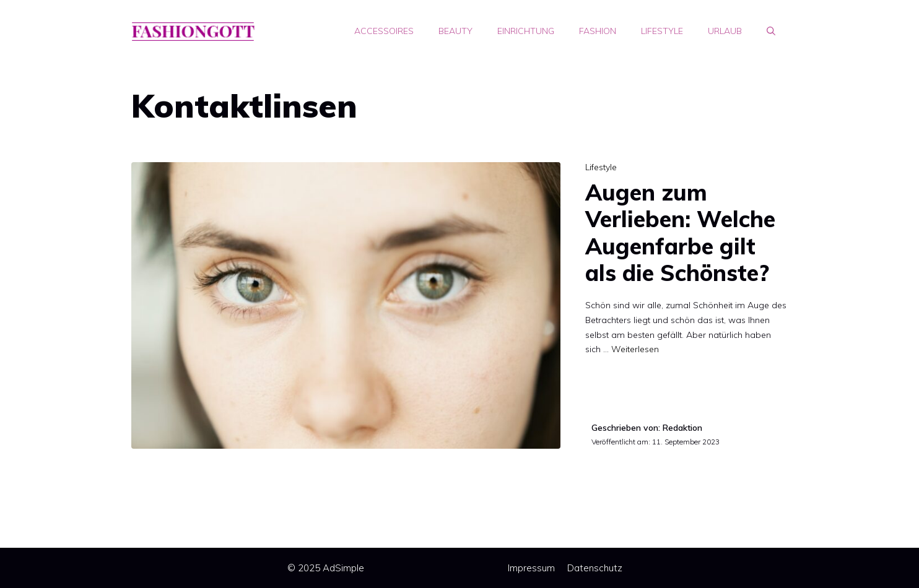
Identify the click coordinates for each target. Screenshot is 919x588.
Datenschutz (595, 568)
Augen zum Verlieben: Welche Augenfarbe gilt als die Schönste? (680, 232)
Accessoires (384, 31)
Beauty (455, 31)
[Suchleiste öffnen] (771, 31)
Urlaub (725, 31)
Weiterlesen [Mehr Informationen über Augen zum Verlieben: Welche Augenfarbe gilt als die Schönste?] (635, 349)
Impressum (531, 568)
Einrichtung (526, 31)
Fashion (598, 31)
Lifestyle (662, 31)
